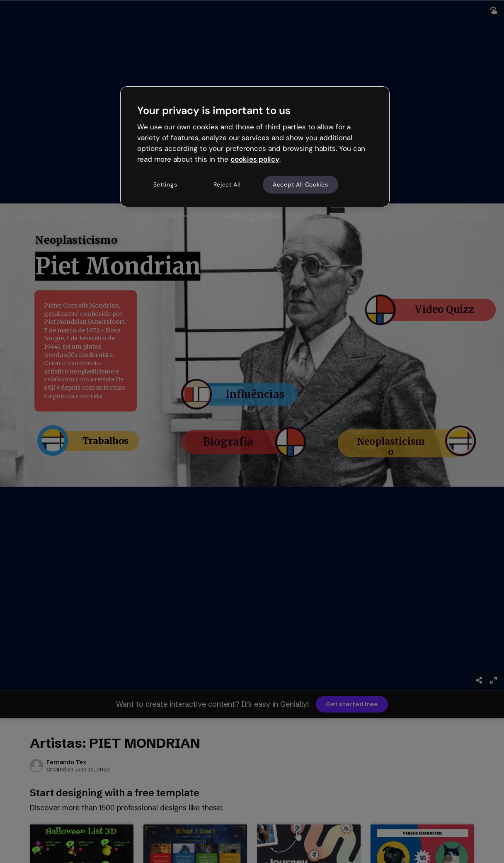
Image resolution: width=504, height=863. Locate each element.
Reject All (227, 184)
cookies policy (255, 159)
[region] (255, 147)
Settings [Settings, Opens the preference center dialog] (165, 184)
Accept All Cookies (300, 184)
